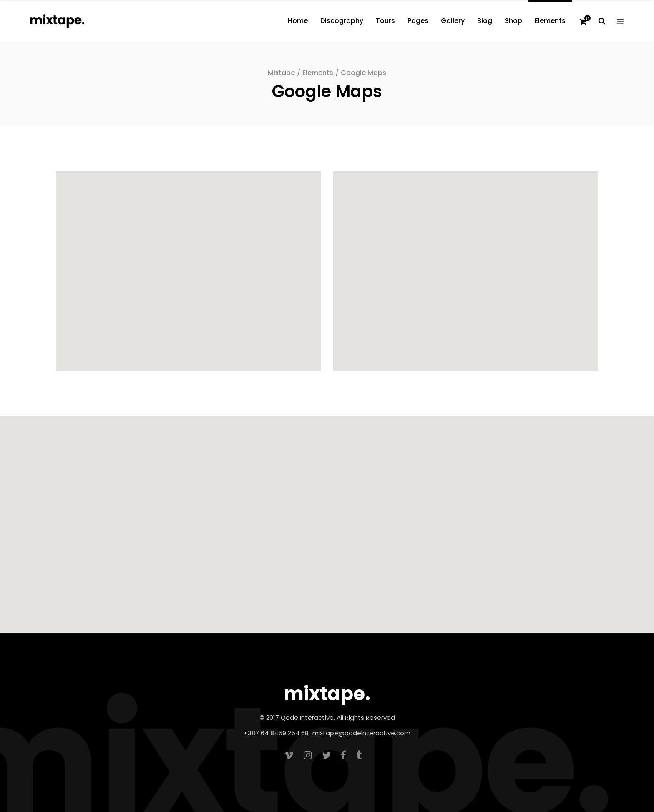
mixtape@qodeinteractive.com (361, 733)
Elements (318, 73)
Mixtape (281, 73)
